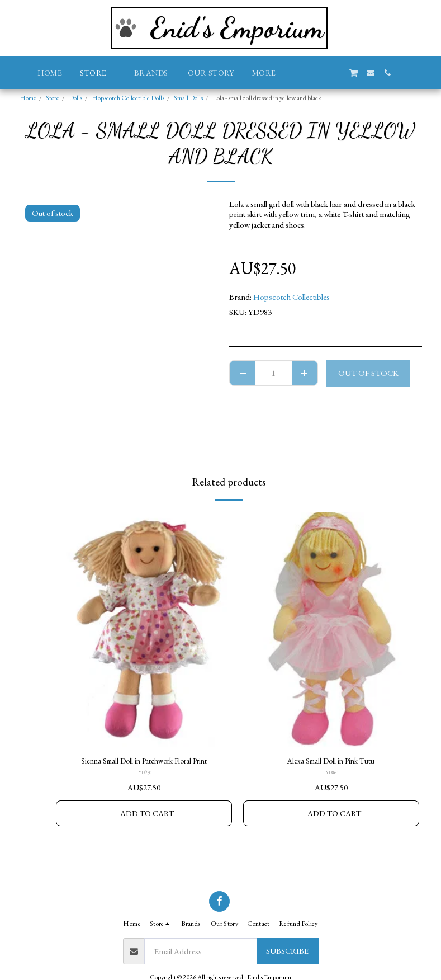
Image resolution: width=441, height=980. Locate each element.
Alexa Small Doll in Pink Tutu (331, 762)
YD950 (145, 774)
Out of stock (368, 373)
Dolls (75, 98)
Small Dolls (188, 98)
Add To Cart (147, 815)
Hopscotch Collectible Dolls (128, 98)
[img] (144, 629)
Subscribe (287, 951)
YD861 (332, 774)
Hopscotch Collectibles (291, 297)
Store (53, 98)
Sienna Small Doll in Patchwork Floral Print (144, 762)
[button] (303, 73)
